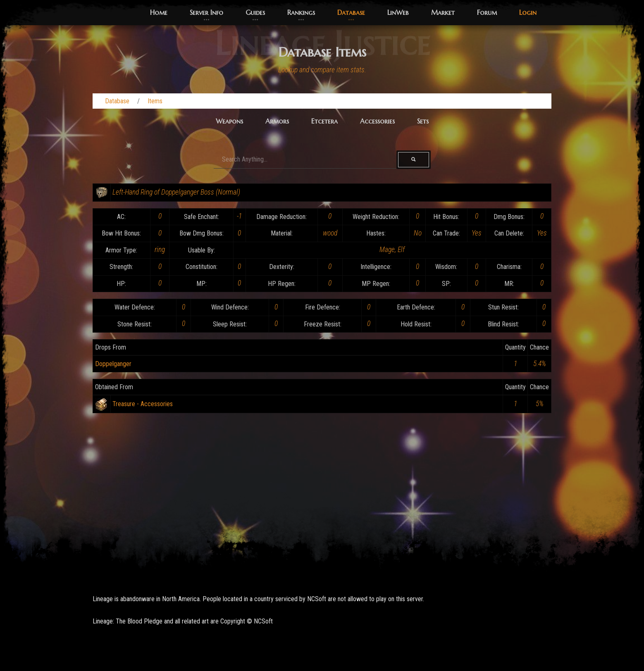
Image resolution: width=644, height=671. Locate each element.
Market (443, 12)
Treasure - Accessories (143, 404)
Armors (277, 121)
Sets (423, 121)
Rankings (301, 12)
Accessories (377, 121)
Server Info (206, 12)
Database (351, 12)
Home (159, 12)
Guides (255, 12)
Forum (487, 12)
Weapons (229, 121)
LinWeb (398, 12)
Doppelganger (113, 364)
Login (528, 12)
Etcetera (324, 121)
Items (155, 101)
